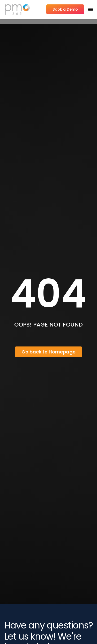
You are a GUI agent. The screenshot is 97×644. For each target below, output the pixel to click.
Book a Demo (65, 9)
